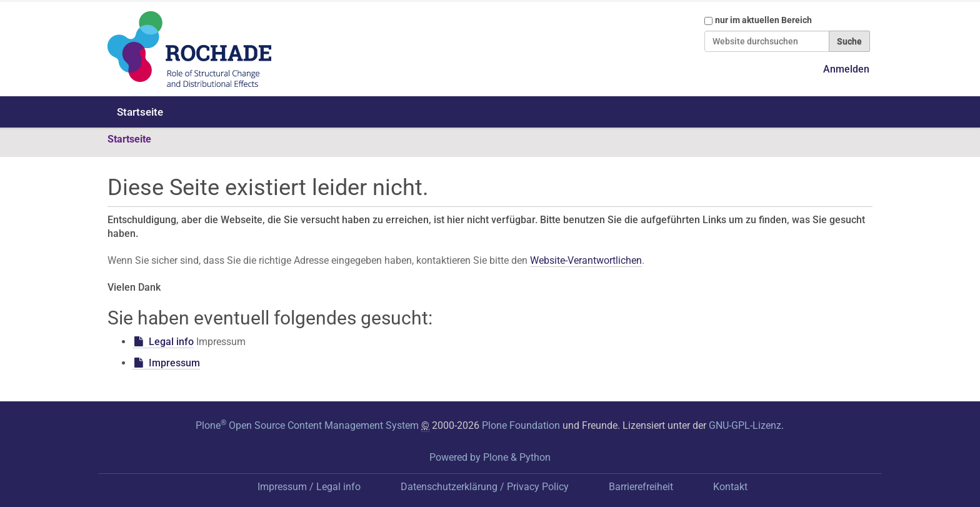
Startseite (140, 112)
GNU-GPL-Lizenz (745, 425)
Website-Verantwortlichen (586, 260)
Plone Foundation (521, 425)
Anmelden (846, 69)
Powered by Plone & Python (490, 457)
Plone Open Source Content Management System (307, 425)
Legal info (171, 342)
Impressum (174, 363)
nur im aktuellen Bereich (763, 20)
